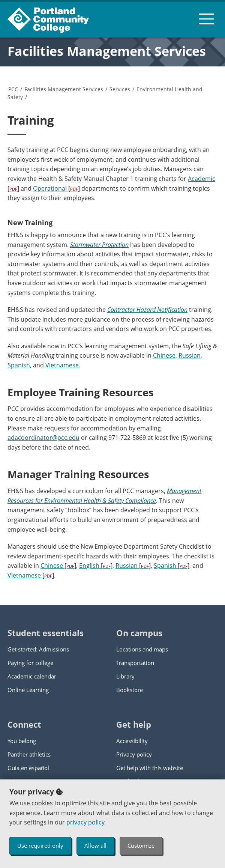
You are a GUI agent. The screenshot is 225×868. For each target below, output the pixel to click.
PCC (13, 89)
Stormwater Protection (99, 245)
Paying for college (30, 663)
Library (125, 676)
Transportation (135, 663)
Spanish (19, 365)
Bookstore (130, 690)
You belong (22, 741)
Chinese (164, 355)
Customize (141, 845)
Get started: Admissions (38, 649)
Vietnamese (62, 365)
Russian (190, 355)
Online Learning (28, 690)
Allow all (95, 845)
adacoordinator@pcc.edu (43, 438)
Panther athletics (29, 754)
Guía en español (28, 768)
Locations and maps (142, 649)
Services (120, 89)
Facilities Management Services (107, 51)
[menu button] (206, 19)
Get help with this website (150, 768)
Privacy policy (134, 754)
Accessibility (132, 741)
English (96, 566)
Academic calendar (32, 676)
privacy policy (85, 822)
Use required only (40, 845)
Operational (56, 188)
